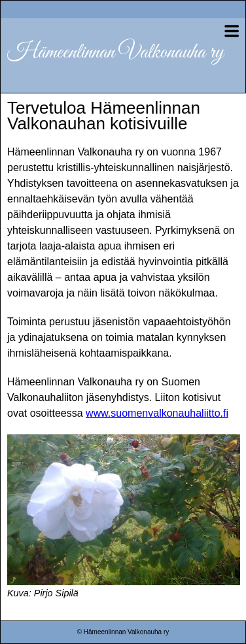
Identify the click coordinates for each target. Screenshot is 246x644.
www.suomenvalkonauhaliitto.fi (157, 413)
